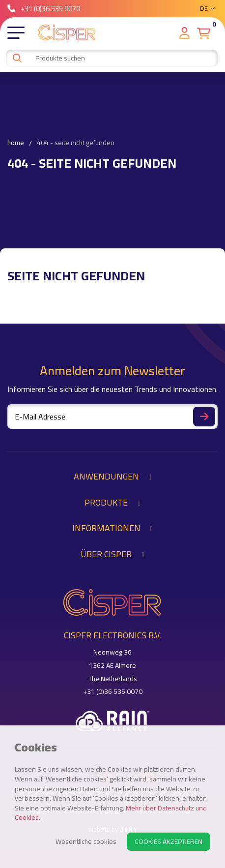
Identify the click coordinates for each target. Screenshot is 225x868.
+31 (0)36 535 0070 (44, 9)
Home (16, 143)
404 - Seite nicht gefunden (76, 143)
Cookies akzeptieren (169, 841)
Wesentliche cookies (86, 841)
